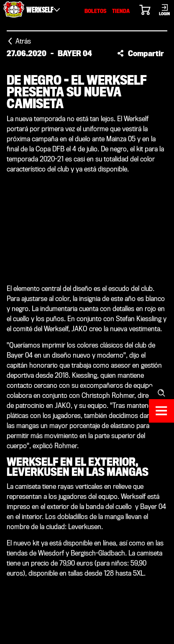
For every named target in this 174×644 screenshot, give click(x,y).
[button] (141, 53)
